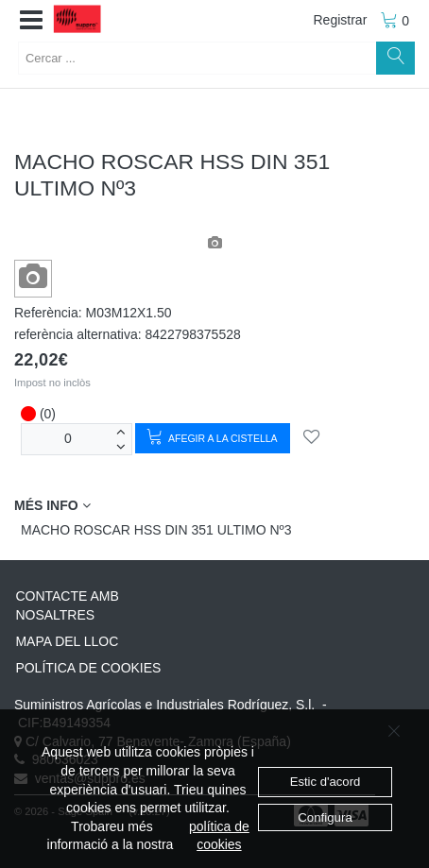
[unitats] (68, 439)
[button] (31, 21)
